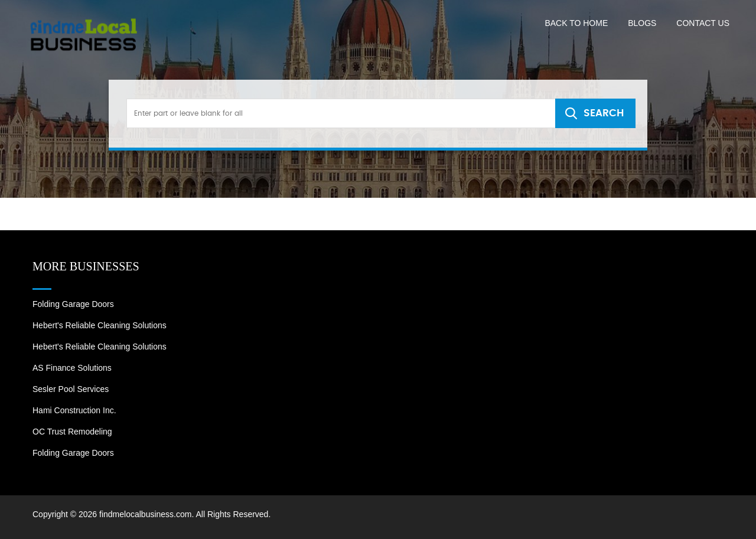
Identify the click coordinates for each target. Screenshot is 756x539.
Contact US (703, 23)
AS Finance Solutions (72, 368)
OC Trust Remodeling (72, 432)
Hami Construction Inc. (74, 410)
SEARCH (604, 113)
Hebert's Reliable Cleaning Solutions (100, 325)
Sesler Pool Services (71, 389)
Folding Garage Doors (73, 304)
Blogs (642, 23)
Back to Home (576, 23)
